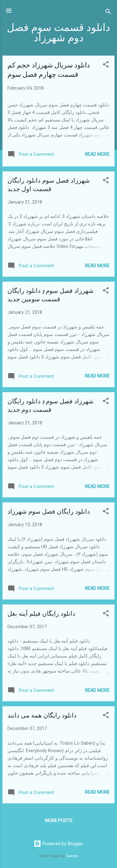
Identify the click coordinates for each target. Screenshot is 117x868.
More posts (59, 821)
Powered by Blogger (58, 844)
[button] (106, 65)
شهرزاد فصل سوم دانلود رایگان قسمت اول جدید (49, 185)
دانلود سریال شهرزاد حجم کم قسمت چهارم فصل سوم (49, 70)
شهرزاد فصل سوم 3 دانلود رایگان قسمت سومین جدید (51, 295)
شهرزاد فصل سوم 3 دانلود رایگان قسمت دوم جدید (51, 406)
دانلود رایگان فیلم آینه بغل (41, 614)
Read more (97, 154)
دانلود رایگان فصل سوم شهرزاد (49, 512)
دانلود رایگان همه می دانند (42, 715)
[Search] (108, 13)
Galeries (72, 856)
